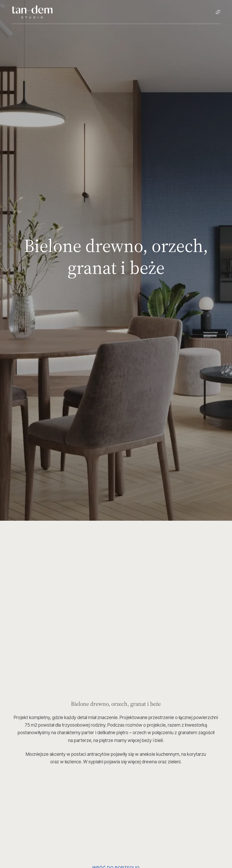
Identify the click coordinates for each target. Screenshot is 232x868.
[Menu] (218, 12)
